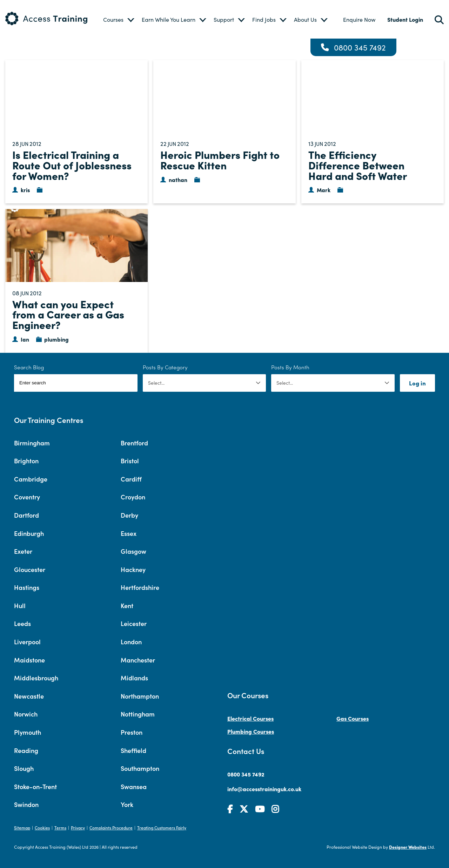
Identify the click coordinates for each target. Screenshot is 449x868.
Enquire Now (359, 19)
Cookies (42, 827)
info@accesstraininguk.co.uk (264, 789)
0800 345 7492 (360, 47)
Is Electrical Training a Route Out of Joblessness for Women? (72, 165)
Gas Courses (353, 718)
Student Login (405, 19)
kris (25, 190)
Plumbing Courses (251, 731)
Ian (25, 339)
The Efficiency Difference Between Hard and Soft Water (358, 165)
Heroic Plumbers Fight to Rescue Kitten (220, 160)
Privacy (78, 827)
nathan (178, 180)
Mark (324, 190)
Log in (417, 383)
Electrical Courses (250, 718)
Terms (60, 827)
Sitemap (22, 827)
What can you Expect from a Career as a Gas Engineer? (68, 314)
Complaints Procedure (111, 827)
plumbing (56, 339)
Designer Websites (408, 847)
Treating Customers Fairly (162, 827)
